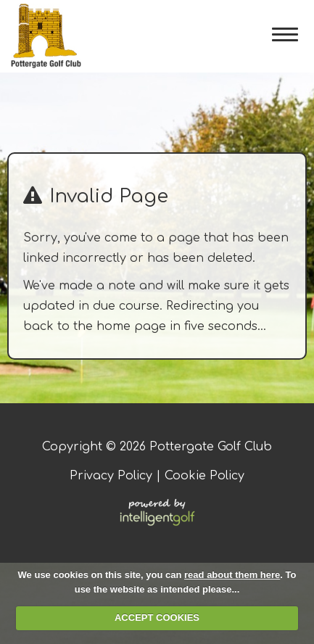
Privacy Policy (111, 476)
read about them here (232, 575)
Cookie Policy (204, 476)
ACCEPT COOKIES (157, 618)
